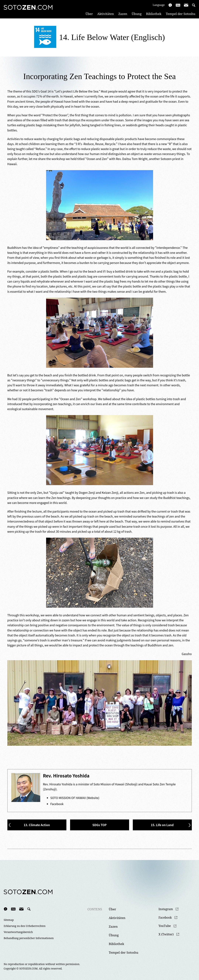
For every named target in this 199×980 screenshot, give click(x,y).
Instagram (166, 909)
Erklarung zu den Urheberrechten (25, 926)
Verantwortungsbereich (18, 932)
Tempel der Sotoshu (181, 14)
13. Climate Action (37, 825)
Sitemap (9, 920)
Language (159, 5)
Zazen (123, 14)
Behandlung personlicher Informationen (29, 938)
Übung (137, 14)
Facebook (57, 804)
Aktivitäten (105, 14)
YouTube (165, 926)
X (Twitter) (166, 934)
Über (89, 14)
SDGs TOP (99, 825)
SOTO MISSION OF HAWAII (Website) (75, 798)
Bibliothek (154, 14)
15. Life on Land (162, 825)
